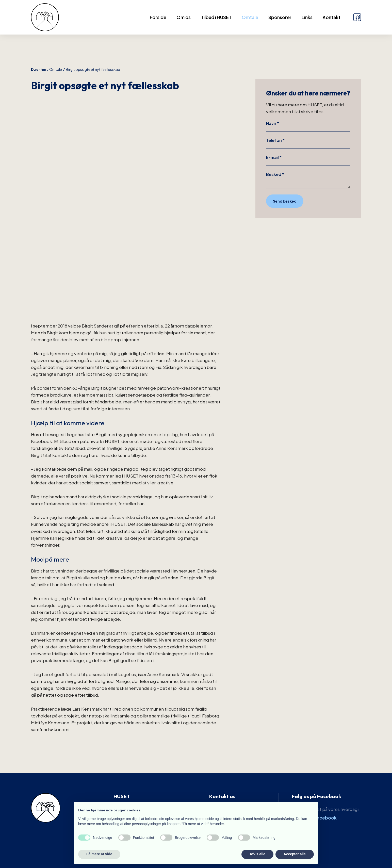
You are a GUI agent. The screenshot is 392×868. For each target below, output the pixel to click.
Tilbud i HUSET (216, 17)
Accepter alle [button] (295, 854)
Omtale (250, 17)
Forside (158, 17)
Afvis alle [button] (257, 854)
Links (307, 17)
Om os (184, 17)
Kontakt (332, 17)
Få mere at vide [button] (99, 854)
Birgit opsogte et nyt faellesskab (93, 69)
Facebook (325, 818)
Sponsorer (280, 17)
